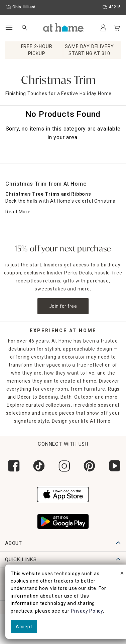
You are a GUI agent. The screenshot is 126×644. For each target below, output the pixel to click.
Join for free (63, 306)
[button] (64, 27)
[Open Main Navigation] (9, 28)
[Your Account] (103, 28)
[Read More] (18, 212)
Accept (24, 627)
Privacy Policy (87, 611)
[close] (122, 574)
